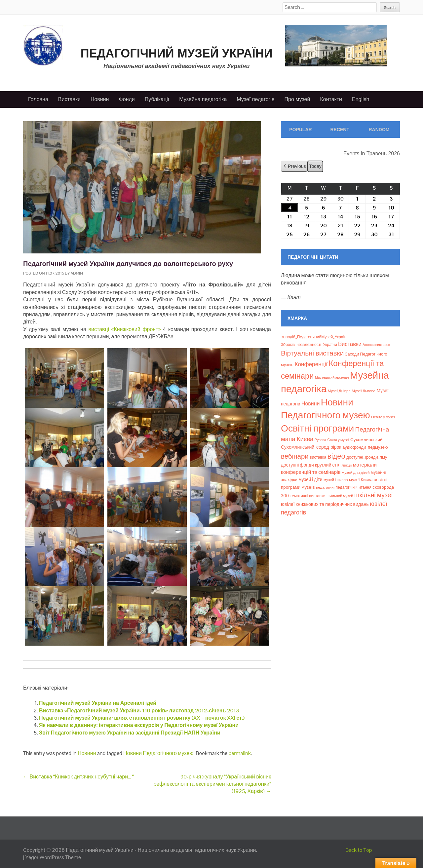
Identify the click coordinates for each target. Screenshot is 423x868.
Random (379, 130)
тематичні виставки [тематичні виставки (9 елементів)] (308, 496)
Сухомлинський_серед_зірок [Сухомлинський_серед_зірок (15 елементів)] (311, 447)
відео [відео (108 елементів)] (336, 456)
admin (77, 273)
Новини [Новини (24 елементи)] (310, 404)
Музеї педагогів (255, 99)
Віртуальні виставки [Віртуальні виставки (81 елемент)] (312, 353)
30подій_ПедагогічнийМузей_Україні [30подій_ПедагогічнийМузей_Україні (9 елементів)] (314, 337)
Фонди (127, 99)
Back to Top (359, 850)
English (361, 99)
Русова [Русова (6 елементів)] (320, 440)
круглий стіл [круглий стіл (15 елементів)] (328, 465)
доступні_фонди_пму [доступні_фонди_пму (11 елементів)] (367, 457)
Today (315, 166)
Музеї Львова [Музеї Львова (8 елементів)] (364, 391)
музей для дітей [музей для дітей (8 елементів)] (356, 472)
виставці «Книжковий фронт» (125, 329)
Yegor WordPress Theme (53, 857)
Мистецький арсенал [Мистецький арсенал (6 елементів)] (332, 377)
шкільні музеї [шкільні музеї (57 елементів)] (374, 495)
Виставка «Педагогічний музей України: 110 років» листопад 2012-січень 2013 (139, 711)
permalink (240, 753)
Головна (38, 99)
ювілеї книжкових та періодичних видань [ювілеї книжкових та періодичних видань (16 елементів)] (325, 504)
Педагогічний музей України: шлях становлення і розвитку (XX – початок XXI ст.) (142, 718)
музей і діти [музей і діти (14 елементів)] (310, 479)
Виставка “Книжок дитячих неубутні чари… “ (78, 777)
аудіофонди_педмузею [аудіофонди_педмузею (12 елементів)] (365, 447)
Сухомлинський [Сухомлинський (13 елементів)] (366, 440)
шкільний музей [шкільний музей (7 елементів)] (340, 496)
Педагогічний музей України (177, 53)
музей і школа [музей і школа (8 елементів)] (336, 480)
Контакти (331, 99)
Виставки (69, 99)
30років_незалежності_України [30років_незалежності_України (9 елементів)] (309, 345)
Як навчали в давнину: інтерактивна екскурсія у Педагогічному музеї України (139, 725)
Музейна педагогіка (203, 99)
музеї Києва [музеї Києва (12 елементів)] (361, 480)
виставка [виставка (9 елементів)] (318, 457)
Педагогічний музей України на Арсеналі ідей (98, 703)
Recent (340, 130)
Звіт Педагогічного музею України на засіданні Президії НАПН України (130, 733)
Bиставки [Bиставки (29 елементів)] (350, 344)
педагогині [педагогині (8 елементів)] (325, 487)
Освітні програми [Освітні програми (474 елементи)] (317, 428)
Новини (100, 99)
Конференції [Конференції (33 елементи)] (311, 364)
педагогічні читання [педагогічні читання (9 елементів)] (354, 487)
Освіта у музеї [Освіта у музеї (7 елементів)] (383, 417)
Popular (300, 130)
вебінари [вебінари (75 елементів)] (295, 456)
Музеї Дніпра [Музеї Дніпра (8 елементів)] (339, 391)
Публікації (157, 99)
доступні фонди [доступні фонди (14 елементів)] (297, 465)
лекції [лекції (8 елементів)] (347, 465)
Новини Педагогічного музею (158, 753)
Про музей (297, 99)
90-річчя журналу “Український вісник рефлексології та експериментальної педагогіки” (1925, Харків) (212, 784)
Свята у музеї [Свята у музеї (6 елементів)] (338, 440)
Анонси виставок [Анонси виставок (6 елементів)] (376, 345)
